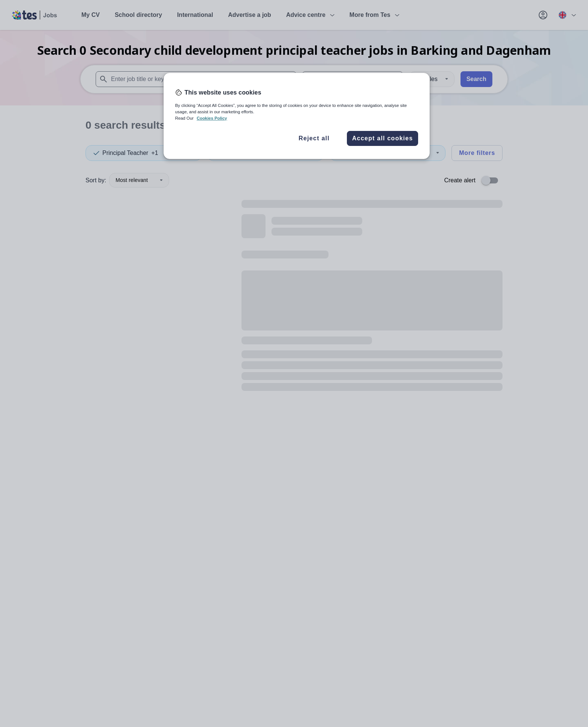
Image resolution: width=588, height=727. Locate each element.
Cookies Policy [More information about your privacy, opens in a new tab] (212, 118)
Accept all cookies (382, 138)
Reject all (314, 138)
